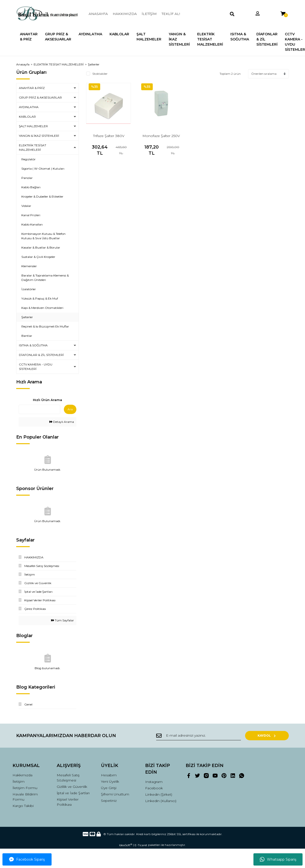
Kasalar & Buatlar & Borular (41, 247)
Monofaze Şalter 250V (161, 136)
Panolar (27, 178)
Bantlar (27, 336)
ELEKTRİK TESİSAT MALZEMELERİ (33, 147)
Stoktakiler (100, 74)
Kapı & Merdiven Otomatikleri (42, 308)
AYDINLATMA (29, 107)
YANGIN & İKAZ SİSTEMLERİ (39, 136)
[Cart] (283, 14)
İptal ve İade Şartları (73, 793)
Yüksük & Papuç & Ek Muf (40, 298)
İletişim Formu (25, 788)
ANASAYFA (98, 14)
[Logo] (48, 14)
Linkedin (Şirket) (159, 794)
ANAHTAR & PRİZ (32, 88)
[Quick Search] (39, 409)
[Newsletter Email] (204, 736)
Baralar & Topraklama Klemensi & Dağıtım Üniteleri (45, 278)
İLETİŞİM (149, 14)
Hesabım (109, 775)
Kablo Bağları (31, 187)
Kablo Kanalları (32, 224)
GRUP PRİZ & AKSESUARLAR (40, 97)
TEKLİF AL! (171, 14)
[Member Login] (258, 14)
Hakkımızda (22, 775)
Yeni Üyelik (110, 781)
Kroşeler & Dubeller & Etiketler (42, 196)
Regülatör (28, 159)
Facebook (154, 788)
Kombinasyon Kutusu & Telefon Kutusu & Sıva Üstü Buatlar (43, 236)
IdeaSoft (126, 845)
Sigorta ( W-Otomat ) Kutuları (43, 169)
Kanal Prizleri (31, 215)
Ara (70, 409)
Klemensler (29, 266)
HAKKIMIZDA (125, 14)
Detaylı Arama (62, 422)
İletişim (19, 781)
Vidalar (26, 206)
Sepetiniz (109, 801)
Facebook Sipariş (27, 859)
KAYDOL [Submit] (273, 736)
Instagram (154, 782)
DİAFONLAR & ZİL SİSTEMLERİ (41, 355)
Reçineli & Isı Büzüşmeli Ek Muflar (45, 326)
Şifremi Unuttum (115, 794)
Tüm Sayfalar (62, 620)
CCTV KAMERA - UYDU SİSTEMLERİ (36, 367)
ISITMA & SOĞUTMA (33, 345)
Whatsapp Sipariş (278, 859)
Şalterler (94, 64)
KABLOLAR (27, 117)
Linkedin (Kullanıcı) (161, 801)
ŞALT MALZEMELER (33, 126)
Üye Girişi (109, 788)
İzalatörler (29, 289)
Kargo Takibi (23, 806)
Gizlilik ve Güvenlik (72, 787)
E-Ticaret (141, 845)
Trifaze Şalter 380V (109, 136)
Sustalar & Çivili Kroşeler (38, 257)
